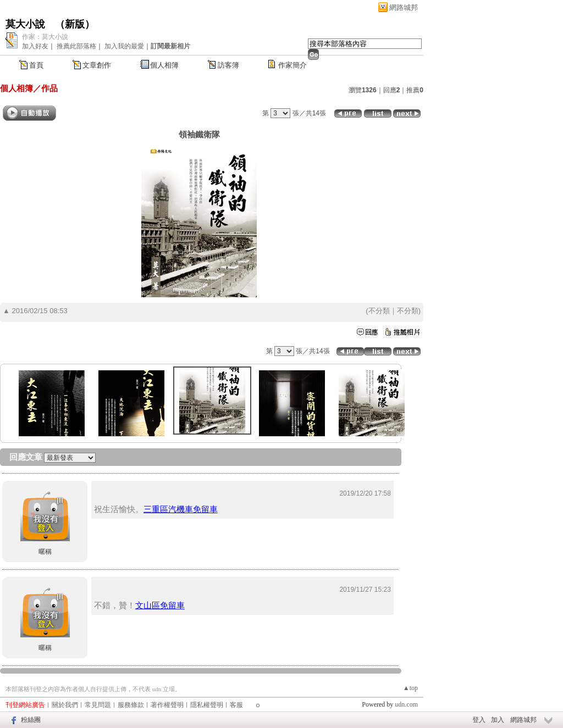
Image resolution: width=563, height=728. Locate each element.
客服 (236, 705)
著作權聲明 (167, 705)
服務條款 (131, 705)
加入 (498, 720)
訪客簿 (228, 65)
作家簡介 (292, 65)
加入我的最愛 (124, 46)
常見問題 (98, 705)
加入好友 (35, 46)
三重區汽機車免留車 (181, 509)
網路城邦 (404, 7)
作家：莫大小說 (45, 37)
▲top (410, 688)
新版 (75, 24)
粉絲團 (31, 720)
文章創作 (97, 65)
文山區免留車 (160, 605)
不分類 (379, 311)
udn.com (406, 704)
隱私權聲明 (207, 705)
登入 (479, 720)
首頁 (36, 65)
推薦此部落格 (76, 46)
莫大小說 (25, 24)
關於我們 (65, 705)
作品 (49, 88)
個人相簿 (164, 65)
